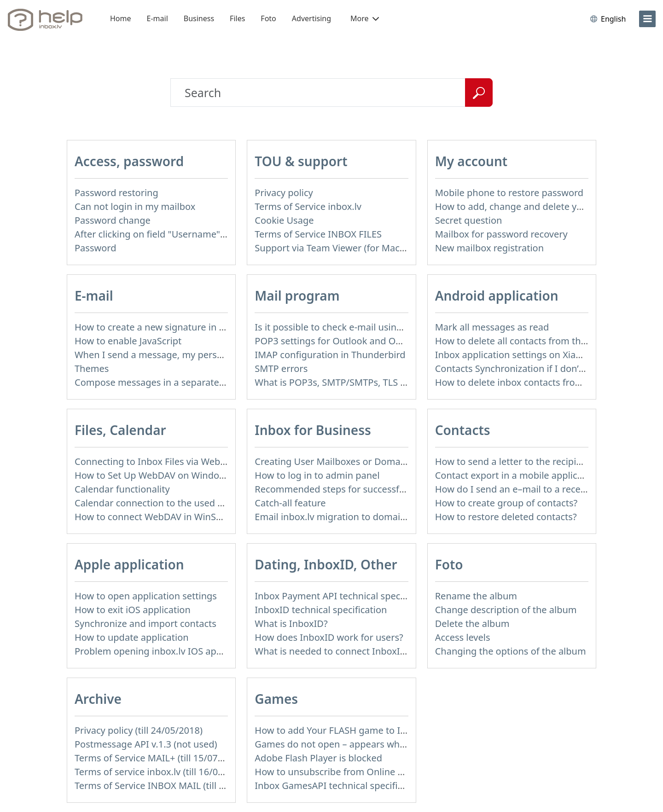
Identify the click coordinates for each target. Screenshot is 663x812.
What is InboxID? (291, 623)
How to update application (132, 637)
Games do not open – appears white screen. (349, 744)
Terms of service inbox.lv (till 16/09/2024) (163, 772)
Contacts (463, 430)
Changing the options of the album (511, 651)
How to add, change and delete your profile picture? (547, 206)
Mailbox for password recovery (501, 234)
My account (471, 161)
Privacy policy (284, 193)
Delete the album (472, 623)
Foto (268, 18)
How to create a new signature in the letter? (169, 327)
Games (276, 699)
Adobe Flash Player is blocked (318, 758)
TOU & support (301, 161)
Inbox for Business (313, 430)
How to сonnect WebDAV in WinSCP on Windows (179, 517)
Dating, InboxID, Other (326, 564)
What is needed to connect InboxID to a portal (354, 651)
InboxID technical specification (321, 610)
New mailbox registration (489, 248)
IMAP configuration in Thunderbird (330, 355)
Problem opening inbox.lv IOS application (164, 651)
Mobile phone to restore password (509, 193)
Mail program (297, 296)
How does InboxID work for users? (329, 637)
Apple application (129, 564)
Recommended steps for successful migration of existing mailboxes (400, 489)
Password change (113, 220)
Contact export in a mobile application (517, 475)
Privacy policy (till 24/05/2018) (139, 730)
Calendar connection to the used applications (172, 503)
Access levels (463, 637)
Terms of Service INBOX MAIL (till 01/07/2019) (173, 786)
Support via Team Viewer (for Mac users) (341, 248)
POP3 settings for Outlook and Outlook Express (357, 341)
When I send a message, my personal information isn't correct (208, 355)
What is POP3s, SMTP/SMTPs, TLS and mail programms (373, 382)
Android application (497, 296)
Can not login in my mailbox (135, 206)
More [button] (365, 18)
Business (199, 18)
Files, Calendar (120, 430)
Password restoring (116, 193)
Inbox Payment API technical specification (345, 596)
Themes (92, 368)
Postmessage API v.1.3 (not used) (146, 744)
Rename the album (476, 596)
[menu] (647, 19)
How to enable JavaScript (128, 341)
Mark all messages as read (492, 327)
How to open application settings (146, 596)
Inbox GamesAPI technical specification (339, 786)
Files (237, 18)
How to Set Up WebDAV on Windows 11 (159, 475)
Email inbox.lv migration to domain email (343, 517)
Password (95, 248)
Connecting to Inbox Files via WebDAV (156, 461)
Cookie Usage (284, 220)
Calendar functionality (122, 489)
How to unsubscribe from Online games (340, 772)
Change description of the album (506, 610)
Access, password (129, 161)
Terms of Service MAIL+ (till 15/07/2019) (160, 758)
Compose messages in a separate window (165, 382)
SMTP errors (281, 368)
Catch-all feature (290, 503)
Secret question (469, 220)
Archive (98, 699)
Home (121, 18)
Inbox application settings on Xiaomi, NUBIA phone (546, 355)
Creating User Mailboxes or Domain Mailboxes (355, 461)
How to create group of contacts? (506, 503)
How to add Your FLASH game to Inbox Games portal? (370, 730)
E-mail (157, 18)
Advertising (311, 18)
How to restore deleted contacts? (506, 517)
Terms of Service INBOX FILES (318, 234)
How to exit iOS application (133, 610)
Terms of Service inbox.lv (308, 206)
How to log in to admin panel (317, 475)
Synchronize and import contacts (145, 623)
